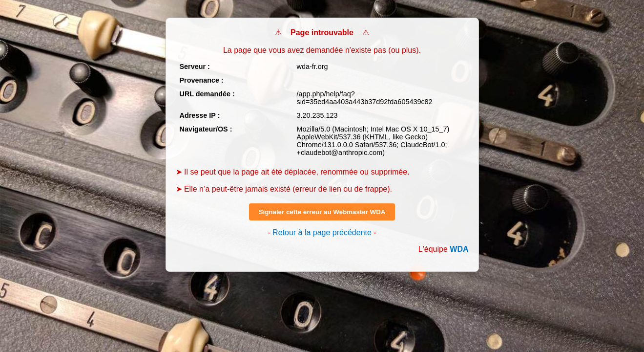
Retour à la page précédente (322, 232)
